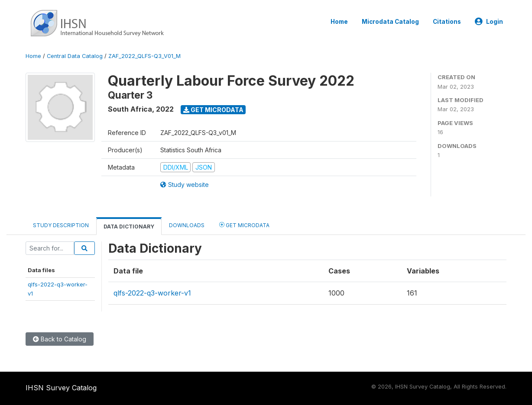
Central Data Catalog (75, 56)
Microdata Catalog (390, 22)
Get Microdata (213, 110)
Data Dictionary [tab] (129, 227)
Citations (447, 22)
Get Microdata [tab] (244, 225)
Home (339, 22)
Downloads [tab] (187, 225)
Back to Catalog (60, 339)
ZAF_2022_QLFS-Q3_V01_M (144, 56)
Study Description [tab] (61, 225)
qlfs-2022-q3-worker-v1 (152, 293)
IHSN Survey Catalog (61, 388)
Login (489, 22)
